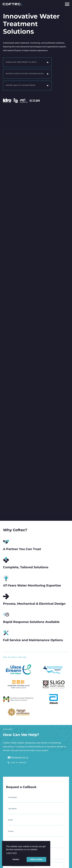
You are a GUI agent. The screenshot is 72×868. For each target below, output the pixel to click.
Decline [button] (16, 859)
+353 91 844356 (18, 763)
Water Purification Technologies (27, 74)
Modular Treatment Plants (27, 62)
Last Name (12, 809)
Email (10, 820)
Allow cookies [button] (36, 859)
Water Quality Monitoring (27, 86)
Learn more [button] (12, 853)
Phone (11, 831)
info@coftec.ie (20, 758)
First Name (13, 798)
